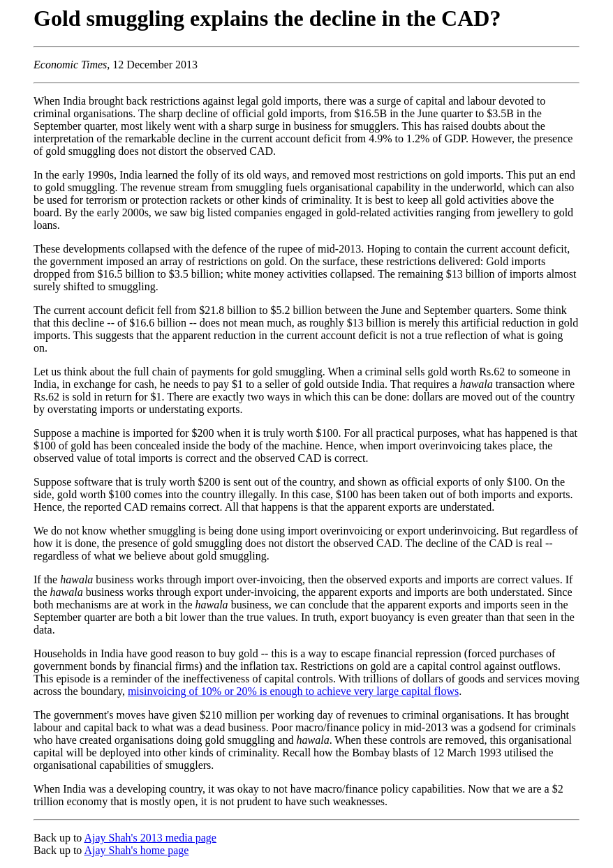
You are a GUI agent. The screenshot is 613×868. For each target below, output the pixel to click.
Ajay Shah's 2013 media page (150, 838)
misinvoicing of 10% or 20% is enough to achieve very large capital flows (293, 691)
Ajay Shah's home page (136, 850)
